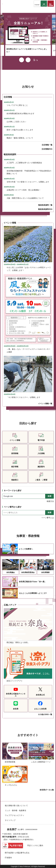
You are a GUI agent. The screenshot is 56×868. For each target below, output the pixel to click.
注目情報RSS (47, 149)
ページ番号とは (48, 518)
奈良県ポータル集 (47, 790)
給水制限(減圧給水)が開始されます (20, 114)
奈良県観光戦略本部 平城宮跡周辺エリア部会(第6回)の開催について (29, 172)
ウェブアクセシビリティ (15, 815)
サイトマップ (10, 820)
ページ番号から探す (13, 507)
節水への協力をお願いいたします (20, 130)
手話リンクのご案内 (35, 845)
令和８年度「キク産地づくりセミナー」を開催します (28, 182)
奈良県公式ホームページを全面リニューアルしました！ (27, 50)
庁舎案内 (8, 858)
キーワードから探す (13, 491)
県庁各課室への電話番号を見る (17, 853)
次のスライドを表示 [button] (28, 60)
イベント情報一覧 (45, 404)
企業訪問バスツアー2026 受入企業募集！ (24, 190)
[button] (37, 4)
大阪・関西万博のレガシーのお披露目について (25, 198)
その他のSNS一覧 (45, 714)
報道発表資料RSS (45, 209)
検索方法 (50, 501)
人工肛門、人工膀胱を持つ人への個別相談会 (24, 163)
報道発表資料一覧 (45, 205)
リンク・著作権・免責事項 (15, 811)
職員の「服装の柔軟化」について (20, 138)
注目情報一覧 (47, 145)
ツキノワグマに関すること (17, 105)
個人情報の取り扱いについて (16, 806)
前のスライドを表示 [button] (22, 60)
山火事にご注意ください (16, 122)
